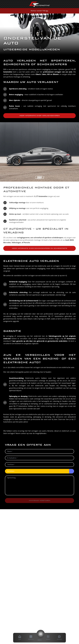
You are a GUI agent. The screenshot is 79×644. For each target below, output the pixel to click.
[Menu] (41, 634)
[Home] (39, 4)
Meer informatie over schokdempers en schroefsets (39, 248)
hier (47, 11)
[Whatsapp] (59, 638)
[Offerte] (48, 638)
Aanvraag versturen (39, 500)
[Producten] (31, 638)
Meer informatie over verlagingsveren (40, 116)
